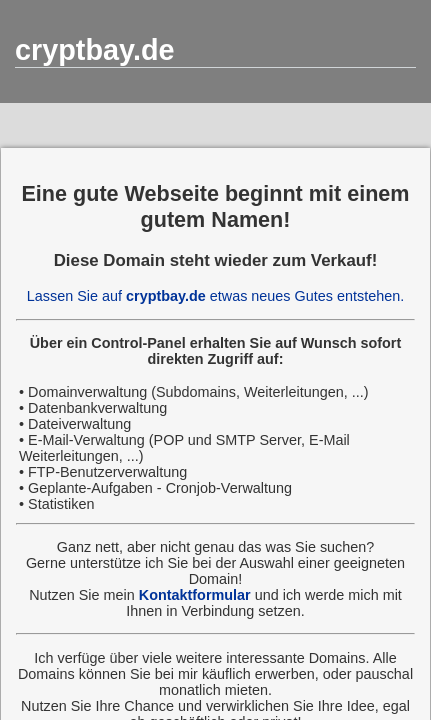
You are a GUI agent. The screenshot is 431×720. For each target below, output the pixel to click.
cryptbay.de (95, 50)
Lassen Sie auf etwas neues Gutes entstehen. (215, 296)
